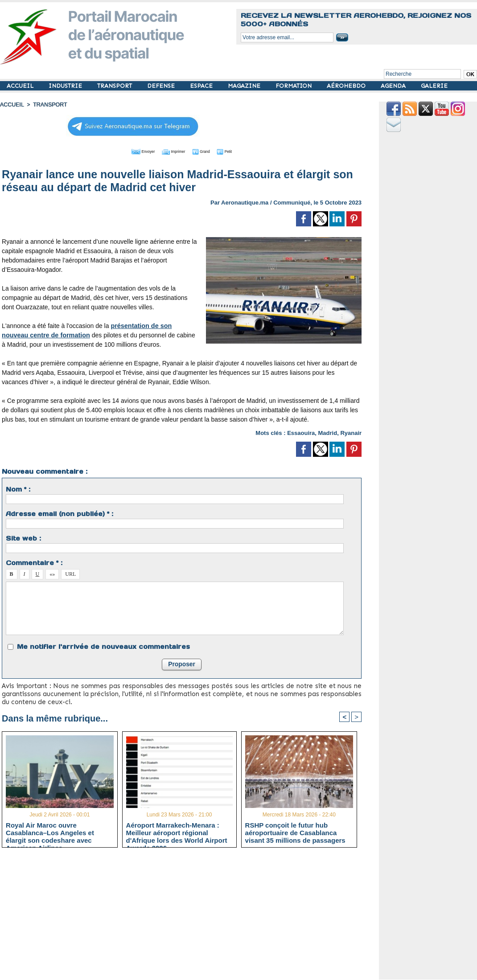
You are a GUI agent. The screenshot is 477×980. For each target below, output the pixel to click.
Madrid (328, 432)
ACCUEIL (21, 86)
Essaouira (301, 432)
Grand (209, 151)
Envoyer (131, 151)
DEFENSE (162, 86)
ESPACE (202, 86)
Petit (239, 151)
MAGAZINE (245, 86)
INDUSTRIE (66, 86)
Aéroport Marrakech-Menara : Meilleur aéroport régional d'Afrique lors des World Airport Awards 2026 (177, 832)
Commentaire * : (34, 562)
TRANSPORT (115, 86)
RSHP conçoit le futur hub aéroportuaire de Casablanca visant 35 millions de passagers (295, 832)
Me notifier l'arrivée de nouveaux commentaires (103, 646)
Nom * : (18, 488)
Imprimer (172, 151)
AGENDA (394, 86)
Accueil (12, 105)
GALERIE (434, 86)
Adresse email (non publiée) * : (60, 513)
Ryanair (351, 432)
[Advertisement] (188, 917)
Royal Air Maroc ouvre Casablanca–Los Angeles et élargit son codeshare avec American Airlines (50, 832)
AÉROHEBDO (347, 86)
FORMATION (294, 86)
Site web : (23, 537)
